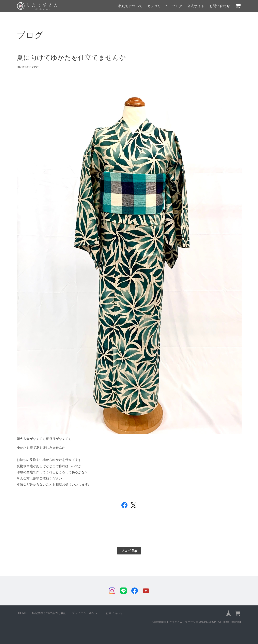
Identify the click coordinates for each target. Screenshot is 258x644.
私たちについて (130, 6)
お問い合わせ (220, 6)
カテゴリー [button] (156, 6)
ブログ (177, 6)
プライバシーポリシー (86, 613)
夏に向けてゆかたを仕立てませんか (71, 58)
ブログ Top (129, 551)
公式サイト (196, 6)
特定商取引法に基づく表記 (49, 613)
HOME (22, 613)
